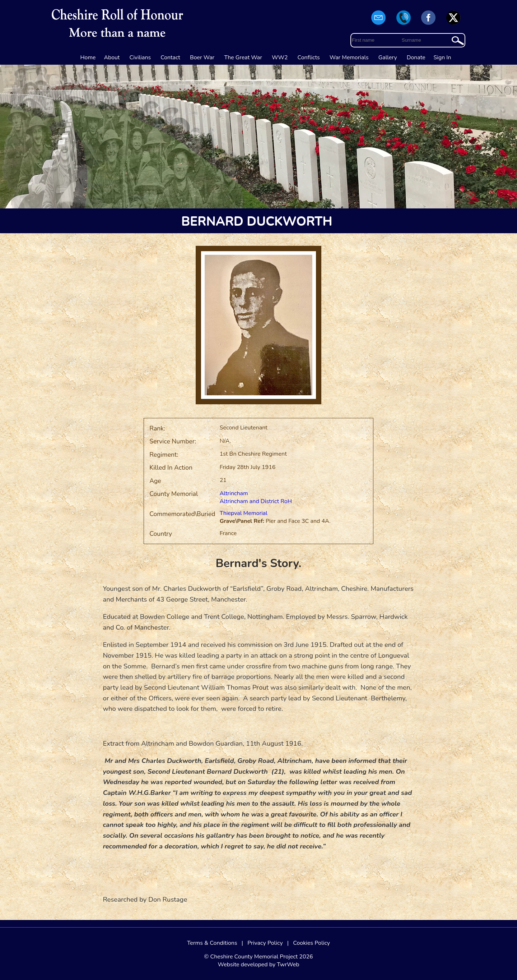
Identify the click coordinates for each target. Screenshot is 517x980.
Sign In (443, 57)
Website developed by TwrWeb (258, 965)
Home (88, 57)
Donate (416, 57)
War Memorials (349, 57)
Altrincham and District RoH (256, 501)
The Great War (243, 57)
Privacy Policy (265, 943)
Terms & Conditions (212, 943)
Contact (170, 57)
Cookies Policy (311, 943)
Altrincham (234, 493)
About (112, 57)
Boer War (202, 57)
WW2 (280, 57)
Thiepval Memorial (244, 513)
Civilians (140, 57)
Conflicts (309, 57)
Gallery (388, 57)
